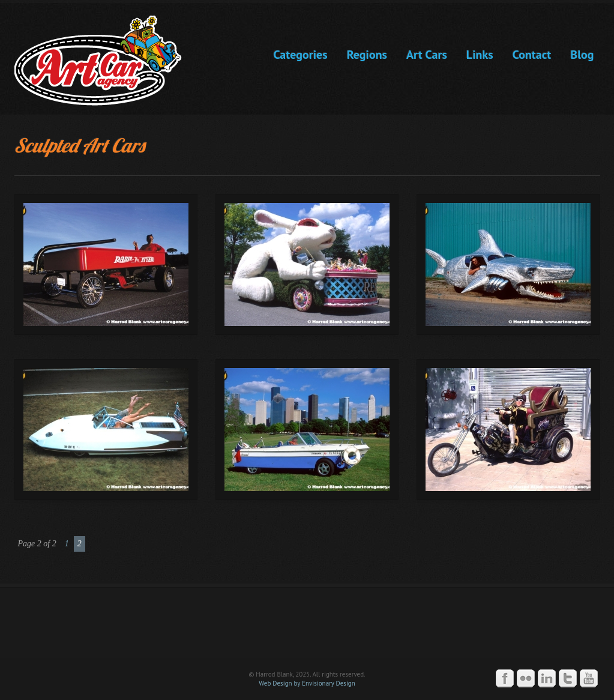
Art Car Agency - (107, 61)
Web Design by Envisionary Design (307, 683)
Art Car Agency (307, 628)
